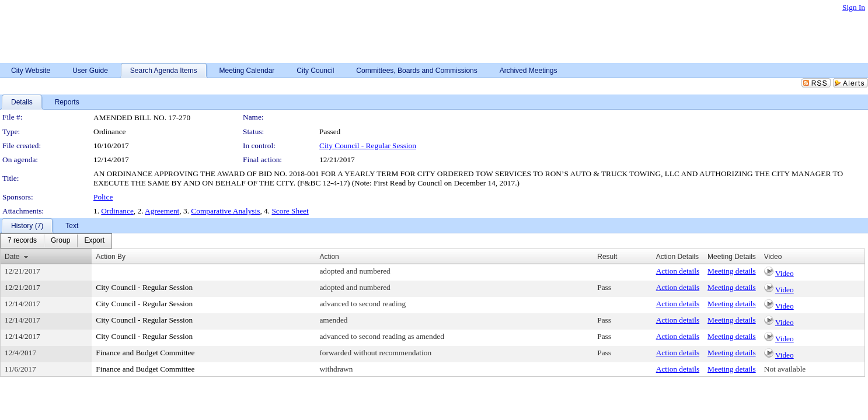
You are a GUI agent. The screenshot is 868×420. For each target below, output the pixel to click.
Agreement (162, 211)
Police (103, 197)
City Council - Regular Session (368, 146)
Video (785, 273)
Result (607, 257)
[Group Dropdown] (60, 241)
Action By (111, 257)
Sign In (854, 7)
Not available (785, 369)
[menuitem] (22, 241)
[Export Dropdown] (94, 241)
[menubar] (56, 241)
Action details (678, 271)
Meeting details (732, 271)
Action (329, 257)
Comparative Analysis (225, 211)
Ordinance (117, 211)
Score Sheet (290, 211)
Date (12, 257)
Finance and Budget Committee (145, 353)
